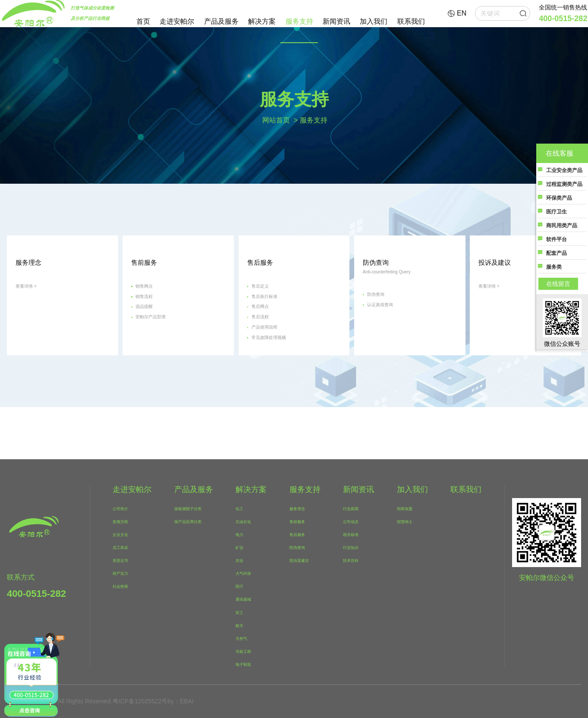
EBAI (187, 701)
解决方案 (262, 21)
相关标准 (356, 534)
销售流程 (152, 321)
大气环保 (250, 573)
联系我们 (411, 21)
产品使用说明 (275, 365)
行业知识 (356, 547)
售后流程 (268, 350)
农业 (244, 560)
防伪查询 (384, 319)
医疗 (244, 586)
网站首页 (276, 120)
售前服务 (303, 521)
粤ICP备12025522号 (140, 701)
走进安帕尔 (177, 21)
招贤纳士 (410, 521)
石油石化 (250, 521)
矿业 (244, 547)
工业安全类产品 (564, 170)
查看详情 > (32, 306)
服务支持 (299, 21)
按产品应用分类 (195, 521)
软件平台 (557, 239)
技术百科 (356, 560)
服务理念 (303, 508)
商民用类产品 (562, 226)
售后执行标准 (275, 321)
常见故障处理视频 (282, 379)
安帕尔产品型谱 (162, 350)
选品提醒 (152, 335)
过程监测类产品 (564, 184)
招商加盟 (410, 508)
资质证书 (124, 560)
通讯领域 (250, 599)
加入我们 (374, 21)
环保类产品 (559, 198)
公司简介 (124, 508)
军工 (244, 612)
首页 (143, 21)
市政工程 (250, 651)
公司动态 (356, 521)
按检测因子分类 (195, 508)
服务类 (554, 267)
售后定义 (268, 306)
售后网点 (268, 335)
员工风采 (124, 547)
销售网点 (152, 306)
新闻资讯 (336, 21)
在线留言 (558, 284)
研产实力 (124, 573)
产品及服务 (221, 21)
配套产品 (557, 253)
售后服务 (303, 534)
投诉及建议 (306, 560)
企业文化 (124, 534)
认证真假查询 (390, 334)
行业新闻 (356, 508)
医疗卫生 (557, 212)
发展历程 (124, 521)
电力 (244, 534)
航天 (244, 625)
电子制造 (250, 664)
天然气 (247, 638)
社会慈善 (124, 586)
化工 (244, 508)
